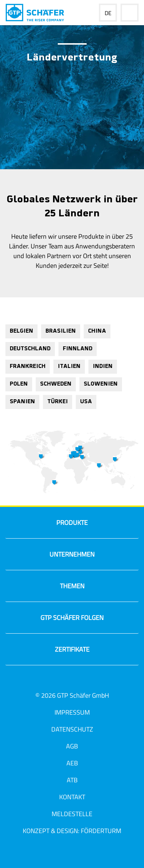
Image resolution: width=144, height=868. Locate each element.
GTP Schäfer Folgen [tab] (56, 620)
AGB (72, 746)
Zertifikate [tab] (49, 651)
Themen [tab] (47, 588)
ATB (72, 780)
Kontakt (72, 797)
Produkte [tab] (48, 525)
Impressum (72, 712)
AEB (72, 763)
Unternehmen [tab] (52, 556)
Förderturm (101, 831)
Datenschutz (72, 729)
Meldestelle (72, 814)
